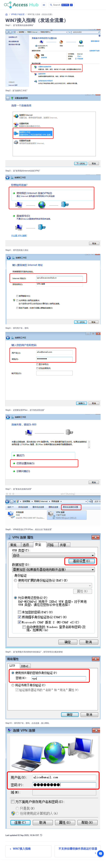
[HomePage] (21, 5)
